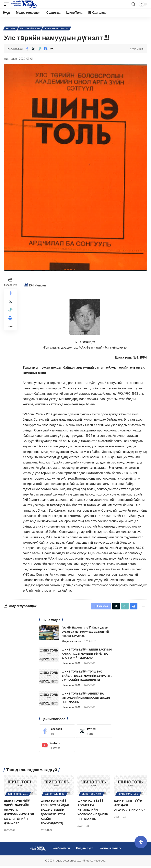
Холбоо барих (62, 850)
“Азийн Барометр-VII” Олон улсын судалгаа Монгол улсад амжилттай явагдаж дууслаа (85, 633)
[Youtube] (57, 747)
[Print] (45, 50)
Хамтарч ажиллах (111, 850)
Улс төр (11, 29)
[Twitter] (94, 733)
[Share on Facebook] (27, 50)
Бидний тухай (86, 850)
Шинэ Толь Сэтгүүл (58, 29)
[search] (133, 4)
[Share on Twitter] (33, 50)
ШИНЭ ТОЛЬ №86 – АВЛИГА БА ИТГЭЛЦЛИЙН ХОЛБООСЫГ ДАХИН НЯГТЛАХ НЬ (86, 700)
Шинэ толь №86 (72, 665)
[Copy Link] (39, 50)
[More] (52, 50)
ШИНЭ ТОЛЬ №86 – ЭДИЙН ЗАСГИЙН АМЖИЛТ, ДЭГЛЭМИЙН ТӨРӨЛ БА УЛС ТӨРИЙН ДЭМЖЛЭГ (87, 656)
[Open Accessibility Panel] (141, 842)
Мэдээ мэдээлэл (72, 643)
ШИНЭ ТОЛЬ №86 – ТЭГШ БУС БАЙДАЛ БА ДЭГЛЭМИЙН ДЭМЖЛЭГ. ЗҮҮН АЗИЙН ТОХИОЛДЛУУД (87, 678)
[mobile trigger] (7, 4)
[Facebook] (57, 733)
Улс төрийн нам (31, 29)
